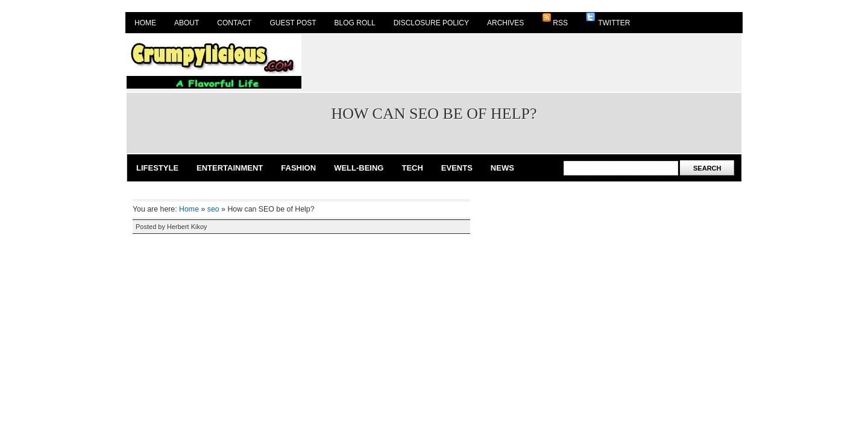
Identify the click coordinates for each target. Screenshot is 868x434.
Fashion (298, 168)
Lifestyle (157, 168)
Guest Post (293, 23)
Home (145, 23)
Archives (505, 23)
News (502, 168)
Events (457, 168)
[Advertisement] (522, 61)
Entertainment (230, 168)
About (187, 23)
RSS (555, 20)
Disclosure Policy (431, 23)
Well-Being (359, 168)
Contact (234, 23)
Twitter (608, 20)
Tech (412, 168)
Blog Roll (355, 23)
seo (213, 209)
